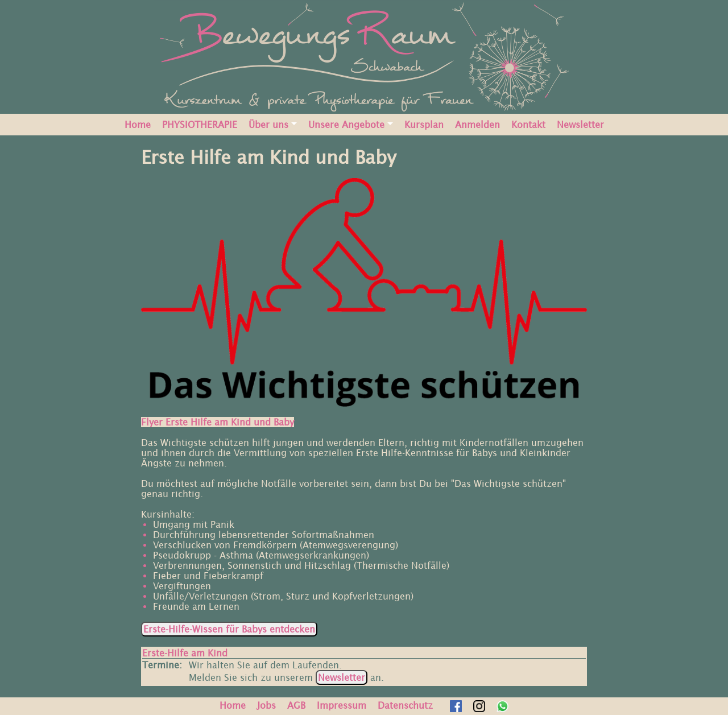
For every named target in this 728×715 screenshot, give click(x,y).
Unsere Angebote (346, 125)
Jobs (266, 705)
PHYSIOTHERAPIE (200, 125)
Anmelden (477, 125)
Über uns (268, 125)
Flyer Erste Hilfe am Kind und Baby (218, 422)
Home (138, 125)
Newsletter (580, 125)
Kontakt (528, 125)
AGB (296, 705)
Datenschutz (405, 705)
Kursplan (424, 125)
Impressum (342, 705)
